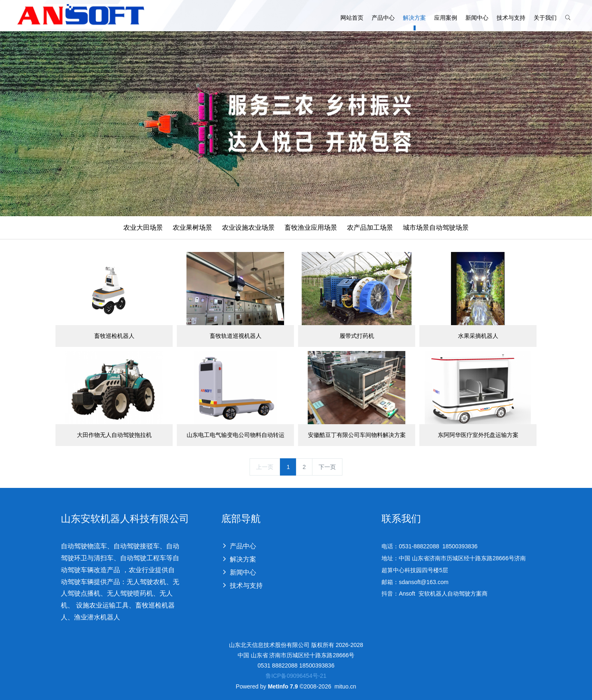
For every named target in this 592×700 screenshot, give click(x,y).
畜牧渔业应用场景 (311, 228)
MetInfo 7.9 (283, 686)
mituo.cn (345, 686)
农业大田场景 (143, 228)
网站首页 (352, 13)
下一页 (327, 467)
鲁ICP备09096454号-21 (296, 676)
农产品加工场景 (370, 228)
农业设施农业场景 (248, 228)
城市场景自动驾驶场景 (436, 228)
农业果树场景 (192, 228)
